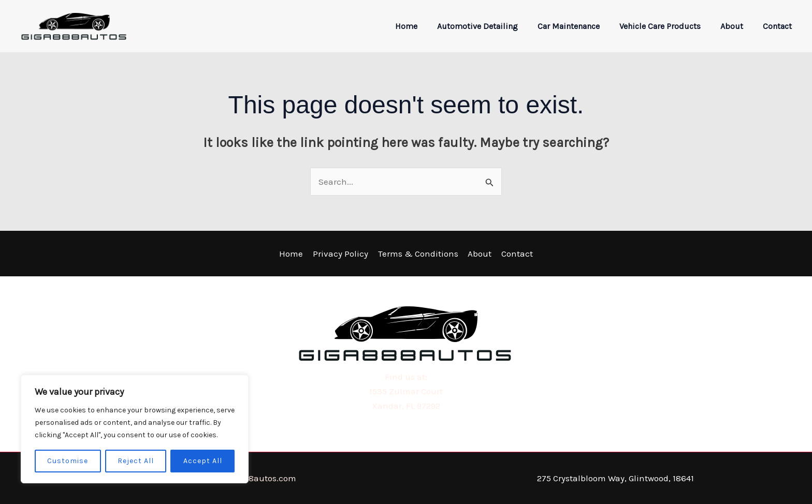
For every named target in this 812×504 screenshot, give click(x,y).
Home (423, 26)
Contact (779, 26)
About (736, 26)
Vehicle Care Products (668, 26)
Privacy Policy (342, 254)
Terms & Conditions (418, 254)
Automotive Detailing (491, 26)
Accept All (203, 461)
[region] (135, 429)
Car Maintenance (579, 26)
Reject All (136, 461)
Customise (68, 461)
